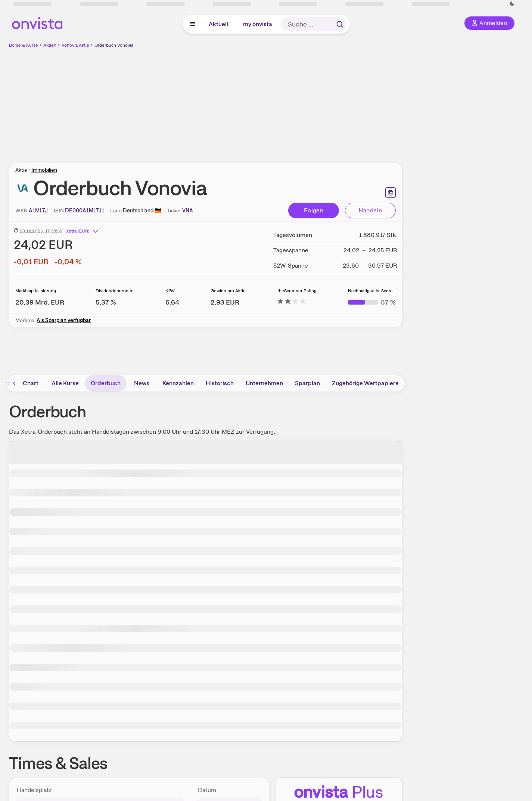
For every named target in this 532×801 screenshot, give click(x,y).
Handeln (371, 210)
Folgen (314, 210)
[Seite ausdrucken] (391, 193)
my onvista (258, 24)
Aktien (50, 45)
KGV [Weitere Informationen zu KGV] (170, 291)
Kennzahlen (178, 383)
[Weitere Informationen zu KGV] (172, 302)
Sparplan (307, 383)
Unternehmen (264, 383)
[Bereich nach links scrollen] (15, 383)
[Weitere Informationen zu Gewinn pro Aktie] (225, 302)
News (142, 383)
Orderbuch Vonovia (114, 45)
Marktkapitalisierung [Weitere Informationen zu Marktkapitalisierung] (36, 291)
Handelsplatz (34, 790)
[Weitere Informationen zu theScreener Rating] (292, 302)
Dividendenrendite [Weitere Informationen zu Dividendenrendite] (115, 291)
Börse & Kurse (24, 45)
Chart (31, 383)
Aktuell (218, 24)
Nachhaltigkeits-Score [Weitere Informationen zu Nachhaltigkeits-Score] (370, 291)
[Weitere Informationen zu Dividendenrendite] (106, 302)
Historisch (220, 383)
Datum (207, 790)
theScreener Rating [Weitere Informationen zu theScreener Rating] (297, 291)
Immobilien (44, 170)
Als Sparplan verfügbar (64, 320)
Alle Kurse (65, 383)
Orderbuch (106, 383)
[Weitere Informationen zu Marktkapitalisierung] (40, 302)
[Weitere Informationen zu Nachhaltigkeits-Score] (372, 302)
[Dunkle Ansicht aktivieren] (512, 4)
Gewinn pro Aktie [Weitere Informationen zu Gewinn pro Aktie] (228, 291)
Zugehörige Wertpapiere (365, 383)
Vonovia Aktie (75, 45)
